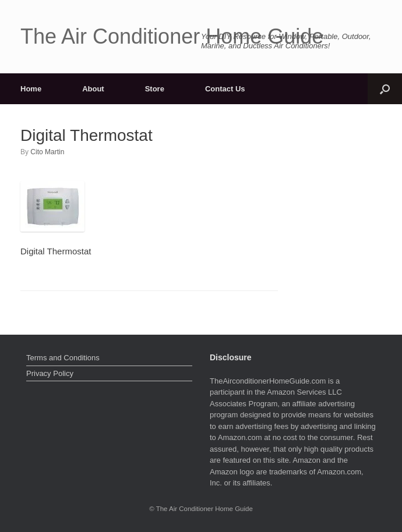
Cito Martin (47, 152)
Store (155, 89)
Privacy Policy (50, 373)
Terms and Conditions (63, 358)
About (93, 89)
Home (31, 89)
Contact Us (225, 89)
